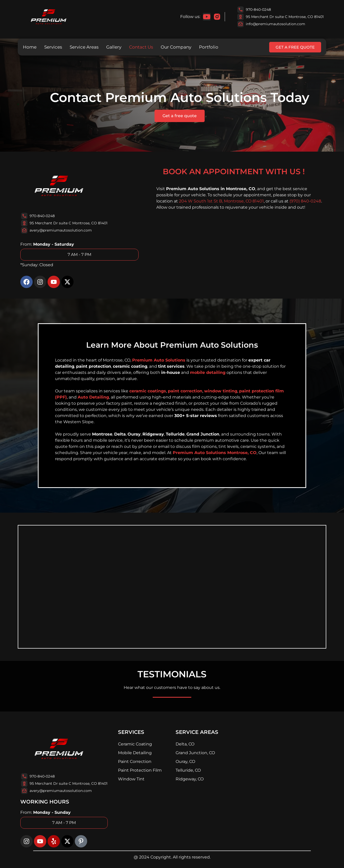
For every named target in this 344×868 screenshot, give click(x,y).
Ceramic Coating (135, 744)
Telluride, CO (188, 770)
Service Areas (84, 47)
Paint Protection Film (140, 770)
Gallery (114, 47)
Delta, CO (185, 744)
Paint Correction (135, 761)
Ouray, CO (185, 761)
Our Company (176, 47)
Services (53, 47)
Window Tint (131, 779)
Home (30, 47)
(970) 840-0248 (305, 201)
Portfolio (209, 47)
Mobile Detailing (135, 753)
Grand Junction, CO (195, 753)
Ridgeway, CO (190, 779)
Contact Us (141, 47)
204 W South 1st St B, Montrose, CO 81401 (221, 201)
